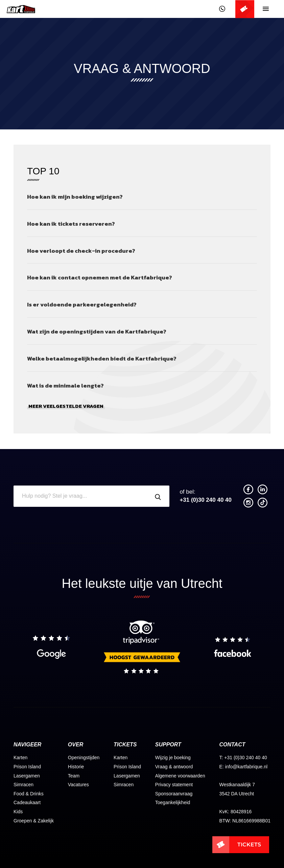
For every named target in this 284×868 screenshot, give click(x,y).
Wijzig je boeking (173, 758)
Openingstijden (84, 758)
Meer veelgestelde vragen (66, 406)
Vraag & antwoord (174, 767)
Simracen (23, 785)
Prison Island (27, 767)
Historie (76, 767)
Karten (20, 758)
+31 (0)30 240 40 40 (206, 496)
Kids (18, 812)
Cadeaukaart (27, 802)
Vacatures (78, 785)
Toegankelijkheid (173, 802)
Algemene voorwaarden (180, 776)
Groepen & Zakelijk (34, 821)
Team (74, 776)
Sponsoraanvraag (174, 794)
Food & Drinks (29, 794)
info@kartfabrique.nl (246, 767)
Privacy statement (174, 785)
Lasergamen (27, 776)
